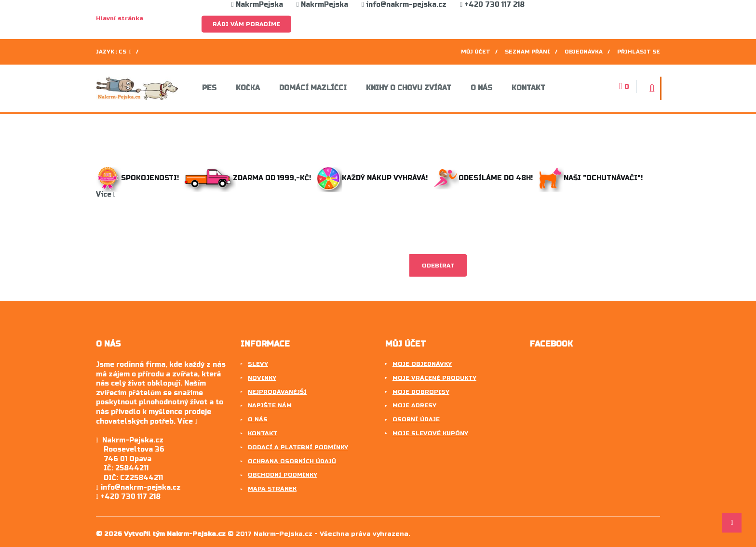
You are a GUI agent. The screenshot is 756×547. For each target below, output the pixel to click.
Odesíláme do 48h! (485, 178)
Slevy (258, 364)
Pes (209, 88)
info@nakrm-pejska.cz (404, 5)
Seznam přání (527, 52)
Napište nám (270, 405)
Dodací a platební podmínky (298, 447)
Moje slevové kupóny (430, 433)
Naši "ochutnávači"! (593, 178)
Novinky (262, 378)
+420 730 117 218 (492, 5)
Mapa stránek (272, 489)
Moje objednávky (422, 364)
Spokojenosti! (138, 178)
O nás (481, 88)
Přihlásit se (639, 52)
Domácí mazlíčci (313, 88)
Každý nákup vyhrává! (373, 178)
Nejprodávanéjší (277, 392)
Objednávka (584, 52)
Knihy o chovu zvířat (409, 88)
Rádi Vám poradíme (246, 24)
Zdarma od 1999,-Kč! (249, 178)
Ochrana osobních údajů (292, 461)
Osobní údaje (416, 419)
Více (106, 194)
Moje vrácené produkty (434, 378)
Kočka (248, 88)
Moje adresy (414, 405)
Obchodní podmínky (283, 475)
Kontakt (528, 88)
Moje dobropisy (421, 392)
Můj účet (476, 52)
